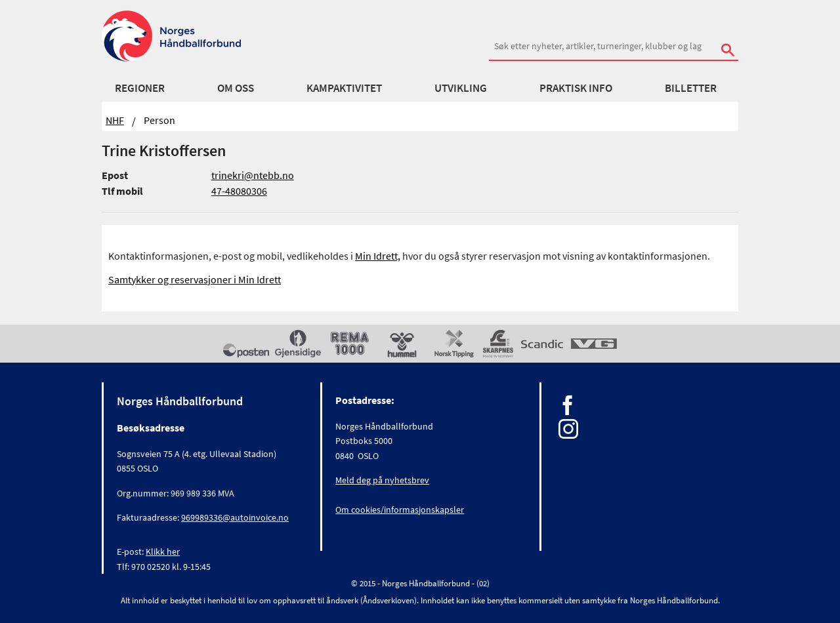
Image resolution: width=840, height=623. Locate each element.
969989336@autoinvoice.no (235, 517)
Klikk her (163, 552)
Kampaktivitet (344, 88)
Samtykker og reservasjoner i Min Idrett (195, 279)
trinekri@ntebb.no (253, 175)
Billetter (691, 88)
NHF (115, 120)
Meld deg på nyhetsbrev (382, 480)
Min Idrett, (378, 256)
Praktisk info (576, 88)
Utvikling (461, 88)
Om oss (236, 88)
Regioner (140, 88)
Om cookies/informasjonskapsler (400, 510)
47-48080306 (239, 191)
